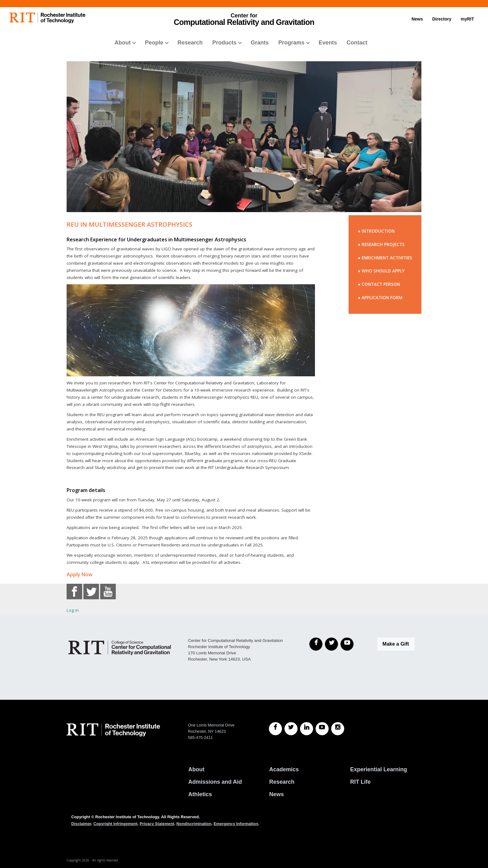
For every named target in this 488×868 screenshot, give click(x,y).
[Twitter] (331, 644)
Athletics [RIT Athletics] (200, 794)
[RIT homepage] (47, 18)
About (123, 43)
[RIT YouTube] (322, 729)
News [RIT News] (277, 794)
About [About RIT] (196, 769)
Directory (442, 19)
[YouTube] (347, 644)
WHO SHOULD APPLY (383, 271)
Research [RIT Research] (282, 782)
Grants (260, 43)
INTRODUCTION (378, 231)
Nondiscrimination (194, 824)
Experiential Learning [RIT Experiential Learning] (379, 769)
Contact (357, 43)
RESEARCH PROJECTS (383, 244)
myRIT (467, 19)
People (154, 43)
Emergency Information (236, 824)
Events (328, 43)
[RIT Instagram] (338, 729)
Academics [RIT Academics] (284, 769)
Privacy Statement (157, 824)
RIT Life (360, 782)
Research (190, 43)
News (417, 19)
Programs (291, 43)
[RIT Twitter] (291, 729)
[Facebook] (316, 644)
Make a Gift (396, 644)
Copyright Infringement (115, 824)
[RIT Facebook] (275, 729)
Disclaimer (81, 824)
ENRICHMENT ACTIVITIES (387, 258)
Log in (73, 610)
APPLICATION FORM (382, 298)
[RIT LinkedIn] (307, 729)
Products (224, 43)
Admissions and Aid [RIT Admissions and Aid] (215, 782)
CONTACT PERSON (381, 284)
